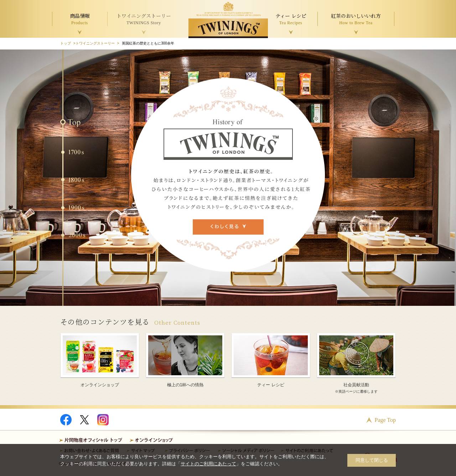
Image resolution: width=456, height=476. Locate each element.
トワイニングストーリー (95, 43)
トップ (66, 43)
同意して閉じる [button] (372, 460)
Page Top (385, 420)
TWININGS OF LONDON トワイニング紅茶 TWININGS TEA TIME (228, 20)
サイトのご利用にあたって (208, 464)
